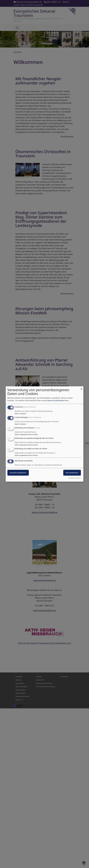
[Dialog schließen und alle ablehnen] (82, 388)
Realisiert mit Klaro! (75, 478)
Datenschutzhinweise (55, 400)
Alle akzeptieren (72, 473)
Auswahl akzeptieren (18, 473)
